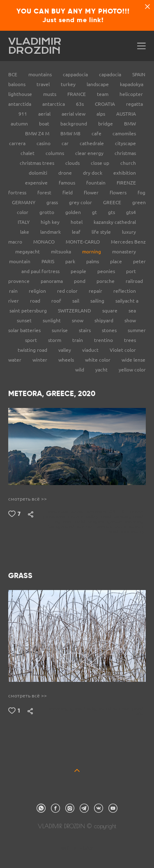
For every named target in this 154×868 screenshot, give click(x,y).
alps (101, 114)
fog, (58, 522)
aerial (45, 114)
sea (132, 311)
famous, (105, 526)
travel (44, 84)
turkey (69, 84)
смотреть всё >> (28, 499)
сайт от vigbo (77, 848)
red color (68, 291)
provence (20, 281)
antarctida (20, 104)
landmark (51, 232)
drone (66, 173)
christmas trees (38, 163)
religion (38, 291)
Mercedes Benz (128, 242)
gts (112, 212)
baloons (17, 84)
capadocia (111, 74)
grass (53, 202)
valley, (93, 517)
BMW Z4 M (38, 133)
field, (81, 522)
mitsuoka (62, 252)
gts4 (131, 212)
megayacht (28, 252)
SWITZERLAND (75, 311)
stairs (85, 330)
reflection (125, 291)
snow (78, 320)
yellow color (132, 370)
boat (45, 124)
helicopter (131, 94)
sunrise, (86, 526)
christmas (125, 153)
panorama (52, 281)
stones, (137, 526)
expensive (37, 183)
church (128, 163)
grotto (47, 212)
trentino (104, 340)
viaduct (91, 350)
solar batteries (25, 330)
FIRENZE (126, 183)
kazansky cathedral (115, 222)
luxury (129, 232)
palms (93, 261)
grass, (77, 709)
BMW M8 (71, 133)
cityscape (125, 143)
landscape (98, 84)
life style (102, 232)
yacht (102, 370)
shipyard (105, 320)
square (110, 311)
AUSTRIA (126, 114)
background (74, 124)
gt (95, 212)
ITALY (24, 222)
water (15, 360)
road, (107, 517)
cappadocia (76, 74)
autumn (20, 124)
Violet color (123, 350)
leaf (77, 232)
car (66, 143)
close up (101, 163)
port (131, 271)
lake (25, 232)
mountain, (60, 512)
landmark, (98, 512)
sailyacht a (127, 301)
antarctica (54, 104)
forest (45, 193)
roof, (69, 522)
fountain (97, 183)
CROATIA (106, 104)
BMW (130, 124)
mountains (41, 74)
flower (92, 193)
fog (141, 193)
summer (137, 330)
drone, (138, 512)
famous (68, 183)
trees (130, 340)
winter (40, 360)
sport (32, 340)
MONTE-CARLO (83, 242)
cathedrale (92, 143)
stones (110, 330)
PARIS (48, 261)
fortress (18, 193)
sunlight (52, 320)
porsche (106, 281)
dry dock (93, 173)
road (36, 301)
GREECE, (120, 512)
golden (74, 212)
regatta (134, 104)
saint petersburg (29, 311)
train (78, 340)
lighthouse (21, 94)
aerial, (79, 512)
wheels (67, 360)
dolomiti (39, 173)
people (79, 271)
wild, (115, 531)
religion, (97, 522)
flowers (119, 193)
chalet (28, 153)
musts (50, 94)
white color (98, 360)
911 (23, 114)
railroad (134, 281)
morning (92, 252)
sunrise (60, 330)
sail (76, 301)
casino (44, 143)
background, (62, 526)
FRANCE (77, 94)
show (130, 320)
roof (57, 301)
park (71, 261)
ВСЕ (13, 74)
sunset (25, 320)
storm (55, 340)
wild (80, 370)
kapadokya (132, 84)
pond (80, 281)
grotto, (116, 522)
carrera (18, 143)
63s (80, 104)
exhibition (125, 173)
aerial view (74, 114)
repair (96, 291)
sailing (98, 301)
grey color (81, 202)
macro (16, 242)
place (117, 261)
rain (14, 291)
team (103, 94)
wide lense (133, 360)
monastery (124, 252)
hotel (77, 222)
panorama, (55, 517)
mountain (20, 261)
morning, (135, 522)
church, (77, 517)
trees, (121, 526)
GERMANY (24, 202)
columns (55, 153)
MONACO (45, 242)
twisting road (33, 350)
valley (65, 350)
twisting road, (130, 517)
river (14, 301)
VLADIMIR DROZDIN (35, 46)
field (68, 193)
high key (51, 222)
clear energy (90, 153)
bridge (106, 124)
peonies (107, 271)
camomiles (124, 133)
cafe (97, 133)
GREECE (113, 202)
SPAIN (139, 74)
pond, (139, 709)
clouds (73, 163)
